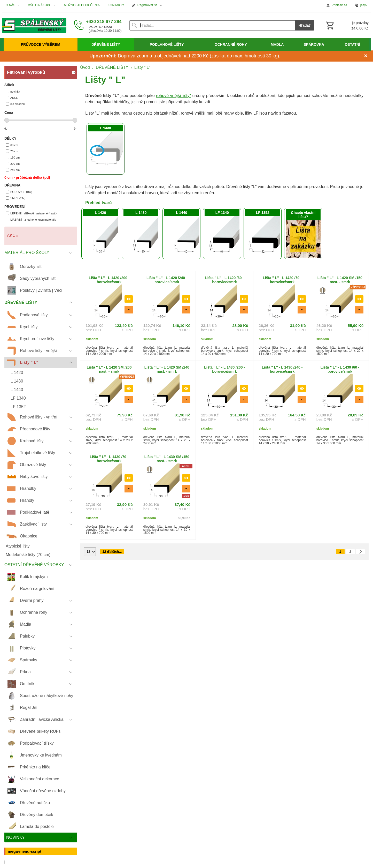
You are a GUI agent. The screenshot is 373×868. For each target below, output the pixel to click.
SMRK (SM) (16, 198)
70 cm (12, 151)
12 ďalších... (112, 552)
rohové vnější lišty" (173, 96)
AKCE (12, 98)
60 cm (12, 145)
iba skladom (16, 104)
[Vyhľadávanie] (212, 25)
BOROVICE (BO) (19, 192)
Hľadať (305, 25)
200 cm (13, 164)
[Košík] (347, 25)
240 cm (13, 170)
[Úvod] (34, 25)
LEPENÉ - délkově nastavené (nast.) (31, 213)
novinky (13, 91)
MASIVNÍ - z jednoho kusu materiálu (31, 219)
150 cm (13, 157)
